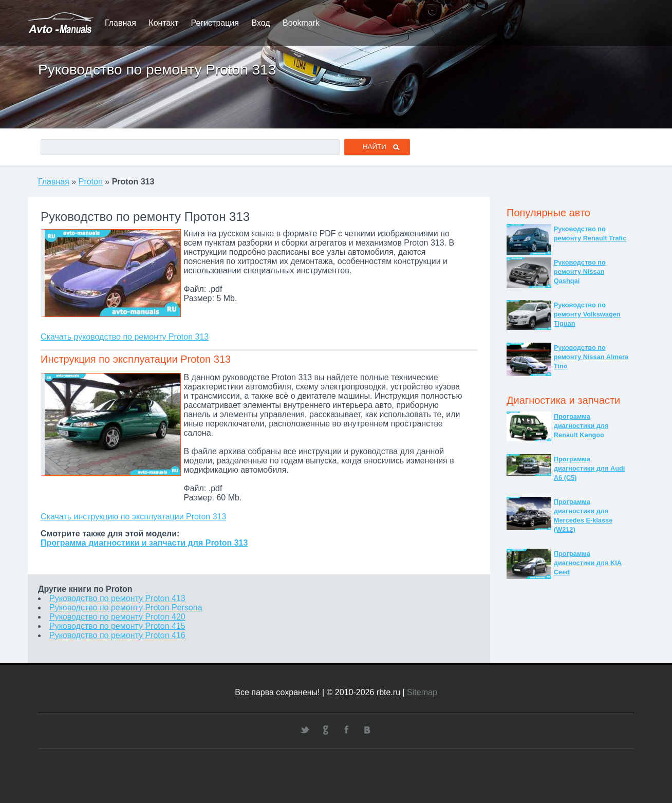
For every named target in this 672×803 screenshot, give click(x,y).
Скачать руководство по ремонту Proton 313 (125, 337)
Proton (91, 182)
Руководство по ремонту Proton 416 (117, 635)
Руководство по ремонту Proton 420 (117, 617)
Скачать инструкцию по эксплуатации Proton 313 (133, 517)
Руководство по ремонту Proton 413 (117, 598)
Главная (120, 23)
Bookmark (301, 23)
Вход (260, 23)
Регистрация (215, 23)
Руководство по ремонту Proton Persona (126, 608)
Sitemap (422, 692)
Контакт (163, 23)
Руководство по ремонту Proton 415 (117, 626)
